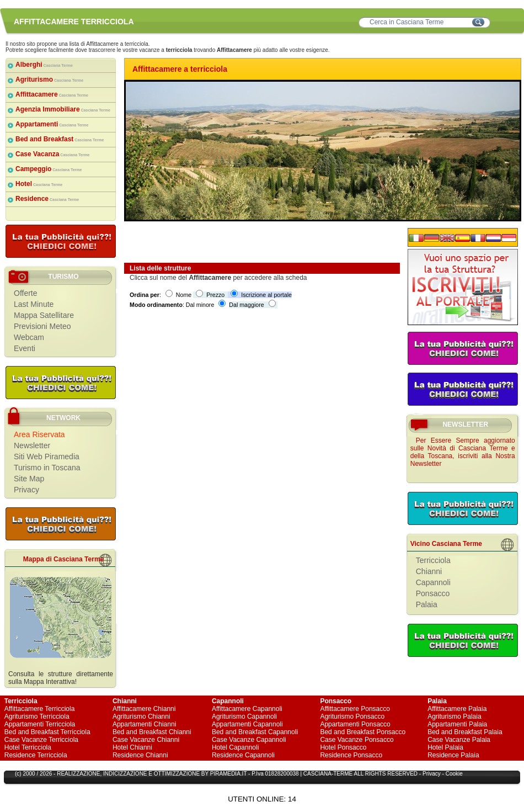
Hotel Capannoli (235, 747)
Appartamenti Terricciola (40, 724)
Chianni (429, 571)
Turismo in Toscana (47, 468)
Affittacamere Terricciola (40, 709)
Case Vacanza (53, 154)
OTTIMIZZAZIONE (177, 774)
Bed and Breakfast (60, 139)
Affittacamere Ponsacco (355, 709)
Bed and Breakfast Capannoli (255, 732)
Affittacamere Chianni (144, 709)
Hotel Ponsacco (343, 747)
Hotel (39, 184)
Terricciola (433, 560)
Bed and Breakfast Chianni (152, 732)
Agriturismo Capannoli (244, 717)
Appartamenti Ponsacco (355, 724)
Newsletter (32, 445)
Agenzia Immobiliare (63, 109)
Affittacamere (52, 94)
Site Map (29, 479)
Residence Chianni (140, 755)
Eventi (25, 348)
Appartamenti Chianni (144, 724)
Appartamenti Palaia (457, 724)
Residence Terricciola (36, 755)
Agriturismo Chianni (141, 717)
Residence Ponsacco (351, 755)
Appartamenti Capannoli (247, 724)
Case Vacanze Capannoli (249, 740)
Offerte (26, 293)
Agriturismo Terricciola (37, 717)
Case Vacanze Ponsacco (357, 740)
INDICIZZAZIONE (125, 774)
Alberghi (44, 65)
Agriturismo (49, 79)
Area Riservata (39, 434)
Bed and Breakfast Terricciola (47, 732)
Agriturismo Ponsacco (352, 717)
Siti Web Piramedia (47, 457)
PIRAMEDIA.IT (229, 774)
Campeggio (49, 169)
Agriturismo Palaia (454, 717)
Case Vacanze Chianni (146, 740)
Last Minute (34, 304)
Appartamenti (52, 124)
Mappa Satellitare (44, 315)
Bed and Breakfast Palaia (465, 732)
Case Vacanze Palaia (459, 740)
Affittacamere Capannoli (247, 709)
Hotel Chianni (132, 747)
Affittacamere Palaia (457, 709)
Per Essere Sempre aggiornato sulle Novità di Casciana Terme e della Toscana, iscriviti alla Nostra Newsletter (463, 452)
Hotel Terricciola (28, 747)
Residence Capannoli (243, 755)
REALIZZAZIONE (78, 774)
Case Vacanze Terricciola (41, 740)
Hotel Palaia (445, 747)
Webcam (29, 337)
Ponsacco (433, 593)
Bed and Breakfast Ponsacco (363, 732)
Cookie (454, 774)
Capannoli (433, 582)
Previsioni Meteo (42, 326)
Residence (47, 199)
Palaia (427, 604)
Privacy (26, 490)
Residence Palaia (453, 755)
